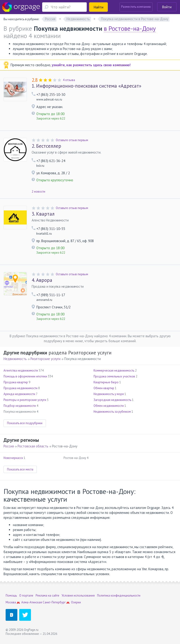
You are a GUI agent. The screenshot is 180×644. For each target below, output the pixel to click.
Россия (9, 446)
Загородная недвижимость (112, 400)
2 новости (38, 192)
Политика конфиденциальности (119, 596)
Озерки (76, 602)
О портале (26, 596)
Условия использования (78, 596)
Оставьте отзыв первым (72, 140)
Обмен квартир (104, 388)
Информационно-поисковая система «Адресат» (86, 86)
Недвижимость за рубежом (112, 412)
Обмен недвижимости (109, 406)
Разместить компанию (136, 7)
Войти (167, 7)
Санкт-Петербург (54, 602)
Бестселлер (46, 146)
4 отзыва (69, 80)
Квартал (43, 214)
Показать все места (20, 469)
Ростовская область (33, 446)
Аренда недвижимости (19, 394)
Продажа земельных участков (114, 376)
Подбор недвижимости (20, 406)
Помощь (11, 596)
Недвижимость (15, 359)
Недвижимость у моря (109, 394)
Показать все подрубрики (25, 423)
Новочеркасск (13, 458)
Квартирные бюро (106, 382)
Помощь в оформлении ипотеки (25, 376)
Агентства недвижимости (21, 370)
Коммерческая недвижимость (114, 370)
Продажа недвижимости (21, 388)
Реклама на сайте (47, 596)
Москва (11, 602)
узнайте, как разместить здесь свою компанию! (91, 65)
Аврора (42, 280)
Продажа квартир (16, 382)
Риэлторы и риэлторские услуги (25, 400)
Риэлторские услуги (45, 359)
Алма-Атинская (32, 602)
